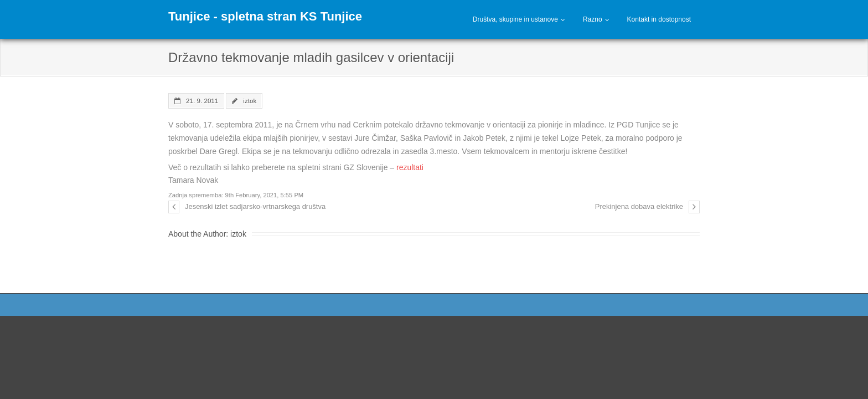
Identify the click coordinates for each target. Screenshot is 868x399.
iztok (250, 101)
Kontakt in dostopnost (659, 19)
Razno (593, 19)
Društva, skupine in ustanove (515, 19)
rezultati (410, 167)
